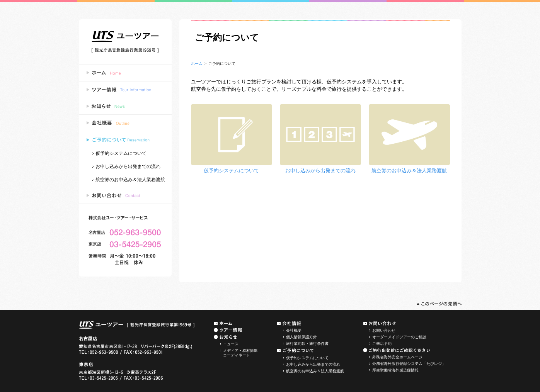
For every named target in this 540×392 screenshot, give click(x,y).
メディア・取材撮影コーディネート (240, 353)
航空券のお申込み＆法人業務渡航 (130, 179)
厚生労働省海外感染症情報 (395, 370)
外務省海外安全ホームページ (397, 357)
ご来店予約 (382, 344)
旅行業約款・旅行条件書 (307, 344)
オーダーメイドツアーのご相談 (399, 337)
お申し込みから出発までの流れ (128, 166)
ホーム (197, 64)
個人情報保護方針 (302, 337)
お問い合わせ (384, 330)
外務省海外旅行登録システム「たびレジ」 (409, 364)
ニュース (231, 344)
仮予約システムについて (121, 153)
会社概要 (294, 330)
